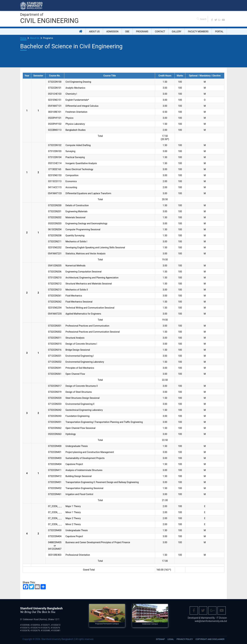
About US (94, 32)
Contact (160, 32)
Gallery (177, 32)
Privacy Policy (185, 639)
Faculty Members (198, 32)
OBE (127, 32)
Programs (142, 32)
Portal (219, 32)
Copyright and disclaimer (210, 639)
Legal (171, 639)
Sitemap (160, 639)
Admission (112, 32)
